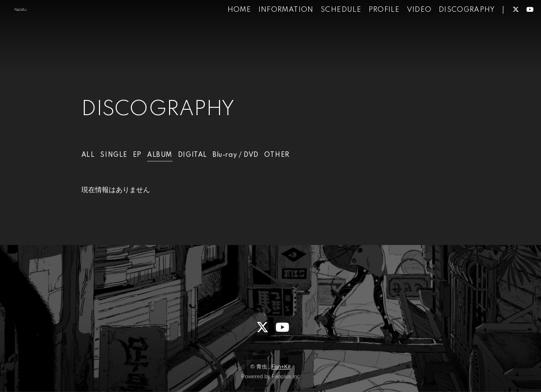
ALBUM (162, 155)
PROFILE (369, 38)
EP (139, 155)
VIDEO (405, 38)
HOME (225, 38)
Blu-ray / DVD (243, 155)
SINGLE (115, 155)
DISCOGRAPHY (452, 38)
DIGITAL (197, 155)
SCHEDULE (327, 38)
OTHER (287, 155)
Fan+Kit (281, 367)
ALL (88, 155)
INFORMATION (271, 38)
